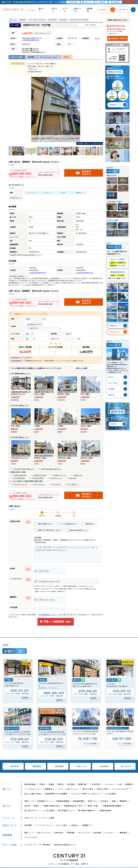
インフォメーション (44, 825)
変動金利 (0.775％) (35, 325)
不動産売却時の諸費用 (112, 806)
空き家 (27, 806)
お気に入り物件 (82, 368)
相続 (114, 801)
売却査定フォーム (45, 801)
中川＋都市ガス (72, 484)
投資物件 (129, 784)
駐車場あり (50, 789)
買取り (37, 806)
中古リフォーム (31, 818)
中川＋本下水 (56, 484)
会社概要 (28, 825)
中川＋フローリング (20, 484)
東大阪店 (71, 784)
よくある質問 (110, 794)
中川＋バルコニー (39, 484)
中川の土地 (72, 478)
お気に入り (82, 766)
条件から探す (103, 789)
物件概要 (31, 57)
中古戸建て (96, 784)
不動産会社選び (106, 810)
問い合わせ (126, 766)
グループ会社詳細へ (91, 743)
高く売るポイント (32, 810)
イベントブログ (31, 837)
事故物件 (123, 801)
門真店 (42, 784)
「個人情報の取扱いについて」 (48, 615)
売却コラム (92, 801)
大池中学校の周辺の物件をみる (51, 469)
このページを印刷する (117, 49)
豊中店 (61, 784)
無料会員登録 (30, 784)
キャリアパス (84, 833)
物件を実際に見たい (44, 524)
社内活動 (97, 833)
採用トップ (29, 833)
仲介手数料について (66, 810)
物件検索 (15, 766)
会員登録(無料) (16, 361)
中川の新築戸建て (19, 478)
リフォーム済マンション (68, 789)
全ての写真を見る (89, 143)
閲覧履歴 (37, 766)
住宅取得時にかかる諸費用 (56, 794)
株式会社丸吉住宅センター (65, 845)
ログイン (129, 2)
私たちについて (44, 833)
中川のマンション (56, 478)
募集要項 (123, 833)
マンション (109, 784)
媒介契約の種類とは (87, 810)
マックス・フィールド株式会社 (37, 845)
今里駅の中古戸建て (40, 475)
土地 (120, 784)
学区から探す (88, 789)
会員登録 (104, 766)
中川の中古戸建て (38, 478)
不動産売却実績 (63, 801)
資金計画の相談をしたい (77, 530)
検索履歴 (59, 766)
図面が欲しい (89, 524)
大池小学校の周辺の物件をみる (24, 469)
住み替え (105, 801)
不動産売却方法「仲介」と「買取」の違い (81, 806)
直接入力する (34, 328)
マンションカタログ (121, 789)
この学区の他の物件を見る (37, 273)
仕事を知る (59, 833)
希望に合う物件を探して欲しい (48, 530)
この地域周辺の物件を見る (30, 40)
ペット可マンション (33, 789)
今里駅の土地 (78, 475)
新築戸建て (83, 784)
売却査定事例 (78, 801)
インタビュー (110, 833)
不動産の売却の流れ (51, 806)
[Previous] (12, 109)
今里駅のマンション (60, 475)
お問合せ (67, 57)
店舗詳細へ (26, 698)
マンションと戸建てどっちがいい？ (86, 794)
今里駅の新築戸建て (20, 475)
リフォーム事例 (48, 818)
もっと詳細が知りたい (68, 524)
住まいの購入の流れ (33, 794)
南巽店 (52, 784)
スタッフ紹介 (62, 825)
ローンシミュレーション (49, 57)
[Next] (100, 109)
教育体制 (71, 833)
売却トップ (29, 801)
